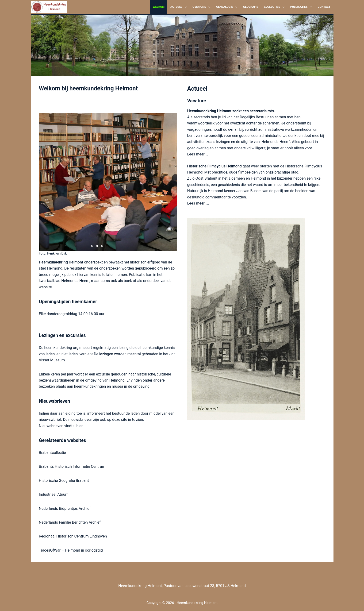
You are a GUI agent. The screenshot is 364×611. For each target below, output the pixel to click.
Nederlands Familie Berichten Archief (70, 522)
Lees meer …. (198, 203)
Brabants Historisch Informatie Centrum (72, 466)
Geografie (251, 7)
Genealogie (228, 7)
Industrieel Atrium (54, 494)
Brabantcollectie (52, 453)
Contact (324, 7)
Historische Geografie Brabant (64, 481)
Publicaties (302, 7)
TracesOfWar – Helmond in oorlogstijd (71, 550)
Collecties (275, 7)
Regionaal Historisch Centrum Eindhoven (73, 536)
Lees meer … (198, 154)
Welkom (159, 7)
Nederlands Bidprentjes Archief (65, 509)
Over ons (202, 7)
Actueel (179, 7)
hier (80, 426)
